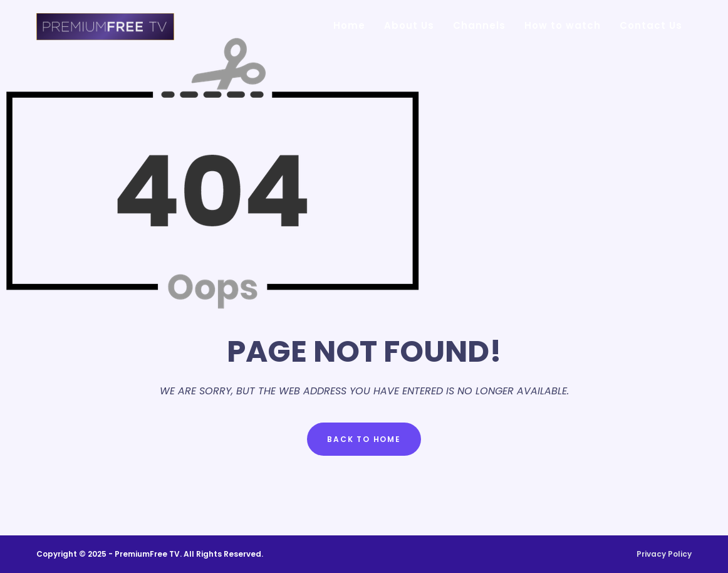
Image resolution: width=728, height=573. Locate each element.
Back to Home (364, 439)
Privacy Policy (664, 554)
